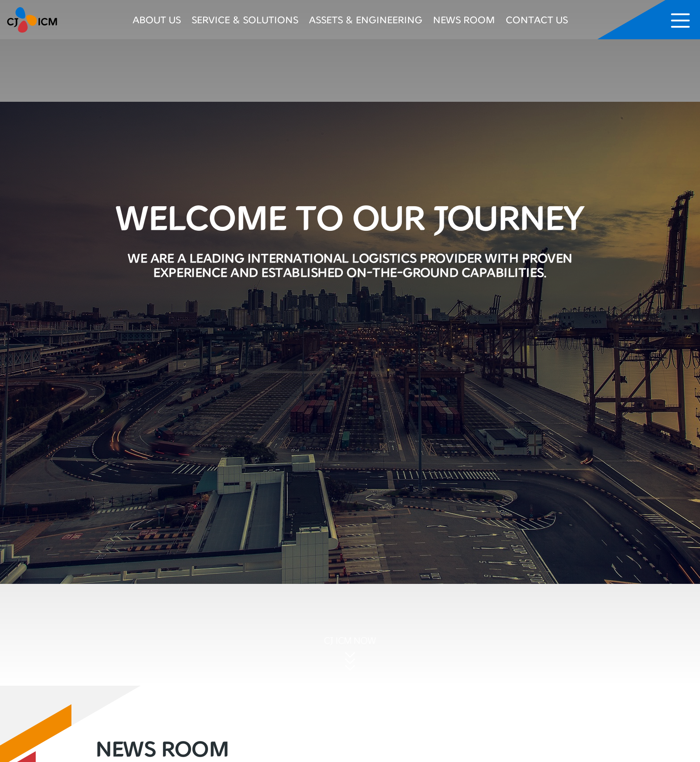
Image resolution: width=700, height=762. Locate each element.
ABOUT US (157, 20)
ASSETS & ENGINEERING (366, 20)
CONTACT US (537, 20)
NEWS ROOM (464, 20)
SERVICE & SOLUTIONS (245, 20)
